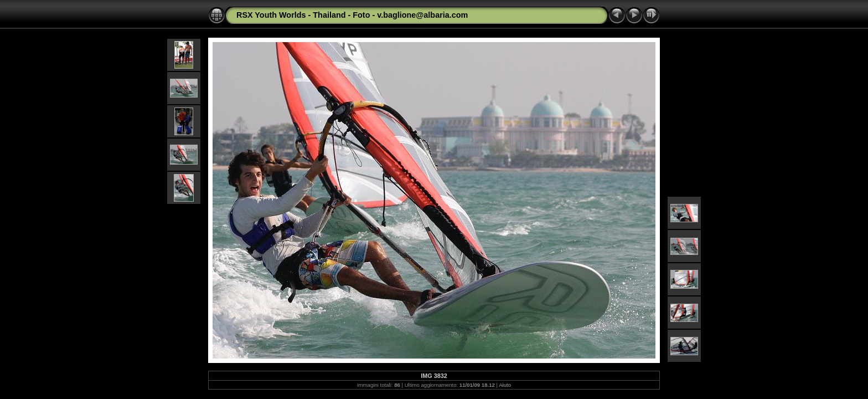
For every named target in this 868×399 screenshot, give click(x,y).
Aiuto (505, 385)
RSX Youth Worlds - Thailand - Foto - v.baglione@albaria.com (352, 15)
